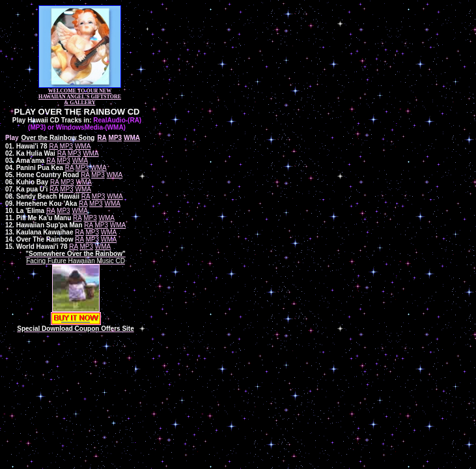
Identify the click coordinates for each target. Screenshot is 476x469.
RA (53, 146)
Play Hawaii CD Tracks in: (52, 120)
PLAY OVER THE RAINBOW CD (77, 112)
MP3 (67, 146)
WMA (83, 146)
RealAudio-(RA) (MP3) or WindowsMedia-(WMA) (85, 124)
